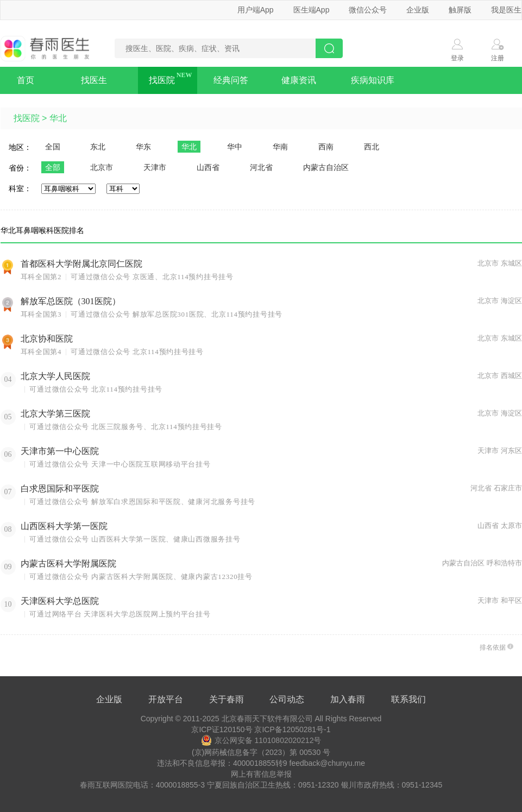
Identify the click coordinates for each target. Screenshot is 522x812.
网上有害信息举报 (261, 774)
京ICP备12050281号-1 (292, 729)
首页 (26, 80)
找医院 (162, 80)
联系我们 (408, 699)
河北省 (261, 167)
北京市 (102, 167)
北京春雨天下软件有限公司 (267, 719)
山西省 (208, 167)
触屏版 (460, 10)
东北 (98, 147)
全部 (53, 167)
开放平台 (166, 699)
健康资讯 (299, 80)
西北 (372, 147)
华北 (58, 118)
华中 (235, 147)
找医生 (94, 80)
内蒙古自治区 (326, 167)
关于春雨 (227, 699)
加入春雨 (348, 699)
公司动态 (287, 699)
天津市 (155, 167)
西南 (326, 147)
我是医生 (506, 10)
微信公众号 (368, 10)
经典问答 (231, 80)
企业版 (418, 10)
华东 (143, 147)
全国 (53, 147)
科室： (20, 188)
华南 (280, 147)
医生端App (312, 10)
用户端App (256, 10)
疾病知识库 (373, 80)
